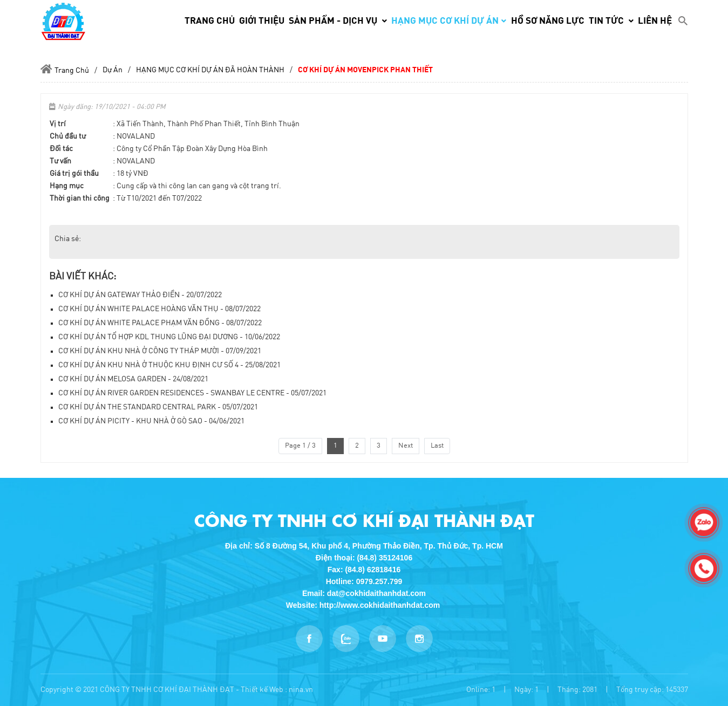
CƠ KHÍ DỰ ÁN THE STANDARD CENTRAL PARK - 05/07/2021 (158, 407)
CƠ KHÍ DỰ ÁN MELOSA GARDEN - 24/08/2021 (133, 379)
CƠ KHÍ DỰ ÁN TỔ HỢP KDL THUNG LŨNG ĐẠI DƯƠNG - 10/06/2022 (169, 337)
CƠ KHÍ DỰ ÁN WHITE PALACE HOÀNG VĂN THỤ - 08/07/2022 (159, 309)
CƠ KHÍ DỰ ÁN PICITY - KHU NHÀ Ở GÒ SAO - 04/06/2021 (151, 421)
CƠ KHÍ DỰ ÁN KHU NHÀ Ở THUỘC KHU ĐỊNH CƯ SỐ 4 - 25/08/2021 (169, 365)
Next (406, 446)
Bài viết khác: (83, 277)
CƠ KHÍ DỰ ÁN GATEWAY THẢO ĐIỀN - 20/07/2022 (140, 295)
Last (437, 446)
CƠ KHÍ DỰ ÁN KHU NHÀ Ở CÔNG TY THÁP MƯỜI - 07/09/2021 (160, 351)
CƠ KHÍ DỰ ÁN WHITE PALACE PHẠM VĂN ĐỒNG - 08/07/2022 (160, 323)
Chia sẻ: (68, 239)
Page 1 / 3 (300, 446)
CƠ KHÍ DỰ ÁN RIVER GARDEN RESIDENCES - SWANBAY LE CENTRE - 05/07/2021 (192, 393)
